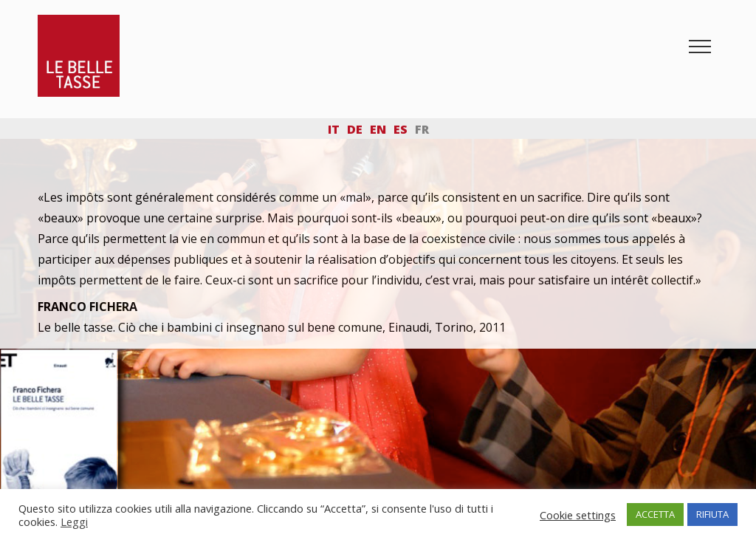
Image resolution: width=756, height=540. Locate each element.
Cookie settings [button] (578, 515)
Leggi (74, 522)
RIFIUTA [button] (712, 514)
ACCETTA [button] (655, 514)
